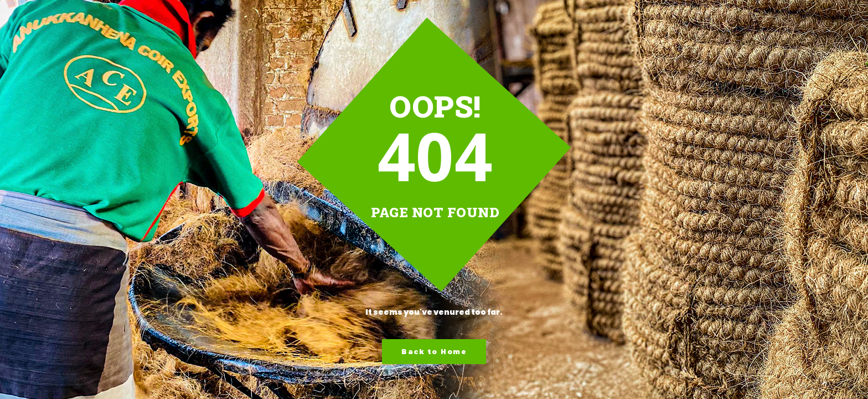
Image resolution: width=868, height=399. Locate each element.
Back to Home (434, 352)
